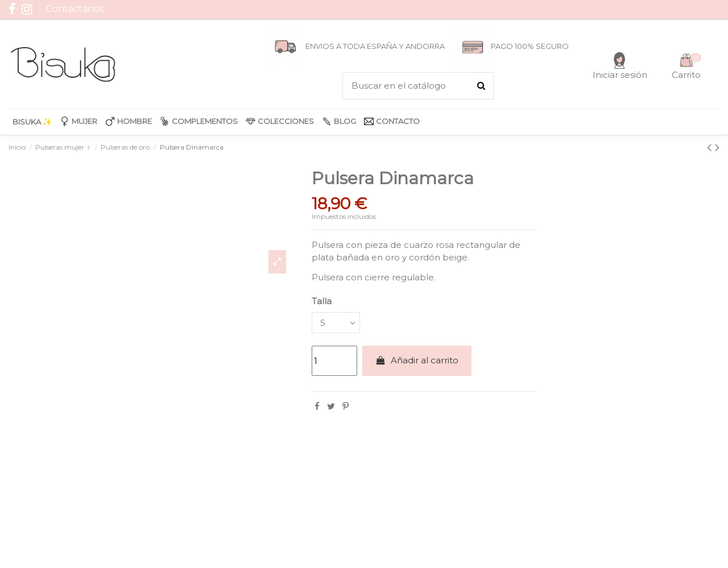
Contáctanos (75, 9)
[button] (78, 122)
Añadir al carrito (417, 362)
